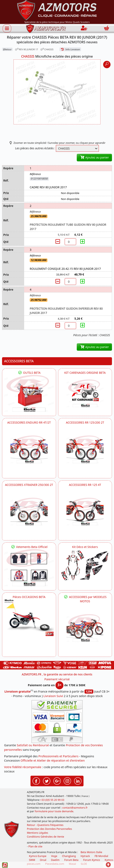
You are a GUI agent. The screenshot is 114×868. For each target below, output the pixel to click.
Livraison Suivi (53, 696)
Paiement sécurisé (57, 679)
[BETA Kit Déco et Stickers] (85, 565)
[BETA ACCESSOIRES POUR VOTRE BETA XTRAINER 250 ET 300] (29, 512)
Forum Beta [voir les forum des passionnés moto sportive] (71, 860)
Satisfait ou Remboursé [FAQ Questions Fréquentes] (33, 745)
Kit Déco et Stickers (85, 547)
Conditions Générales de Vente (45, 837)
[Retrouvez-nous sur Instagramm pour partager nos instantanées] (67, 781)
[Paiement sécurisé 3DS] (57, 722)
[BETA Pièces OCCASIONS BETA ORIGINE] (29, 618)
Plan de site (35, 846)
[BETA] (85, 628)
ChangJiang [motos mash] (69, 856)
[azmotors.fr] (46, 28)
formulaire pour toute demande (54, 811)
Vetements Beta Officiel (29, 547)
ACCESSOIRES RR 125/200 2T (85, 422)
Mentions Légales (37, 833)
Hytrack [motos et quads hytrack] (85, 856)
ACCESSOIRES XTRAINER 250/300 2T (29, 485)
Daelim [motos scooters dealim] (55, 860)
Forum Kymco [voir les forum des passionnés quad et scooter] (91, 860)
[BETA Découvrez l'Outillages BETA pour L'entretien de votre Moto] (29, 393)
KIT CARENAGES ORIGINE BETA (85, 373)
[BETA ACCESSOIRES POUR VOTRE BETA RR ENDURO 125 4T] (85, 512)
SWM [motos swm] (32, 860)
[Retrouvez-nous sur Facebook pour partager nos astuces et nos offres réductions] (36, 781)
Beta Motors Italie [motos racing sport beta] (91, 852)
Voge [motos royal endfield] (54, 856)
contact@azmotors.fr (75, 808)
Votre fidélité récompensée (23, 767)
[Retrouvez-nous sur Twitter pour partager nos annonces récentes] (47, 781)
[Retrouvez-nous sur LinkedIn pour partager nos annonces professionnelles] (78, 781)
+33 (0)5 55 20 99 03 (52, 800)
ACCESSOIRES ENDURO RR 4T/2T (29, 422)
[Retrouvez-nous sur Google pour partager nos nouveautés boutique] (57, 781)
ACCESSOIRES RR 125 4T (85, 485)
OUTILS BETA (29, 373)
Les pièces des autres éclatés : (35, 148)
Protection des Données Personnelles (49, 829)
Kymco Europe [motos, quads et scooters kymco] (38, 856)
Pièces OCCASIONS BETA (29, 597)
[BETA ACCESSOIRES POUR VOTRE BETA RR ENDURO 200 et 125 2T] (85, 449)
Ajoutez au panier (94, 157)
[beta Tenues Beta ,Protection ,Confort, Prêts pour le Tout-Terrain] (29, 568)
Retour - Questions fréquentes (45, 825)
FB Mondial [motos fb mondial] (101, 856)
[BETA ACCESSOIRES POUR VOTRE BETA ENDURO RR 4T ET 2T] (29, 449)
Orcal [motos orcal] (43, 860)
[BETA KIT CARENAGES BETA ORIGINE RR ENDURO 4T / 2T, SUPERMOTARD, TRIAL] (85, 393)
